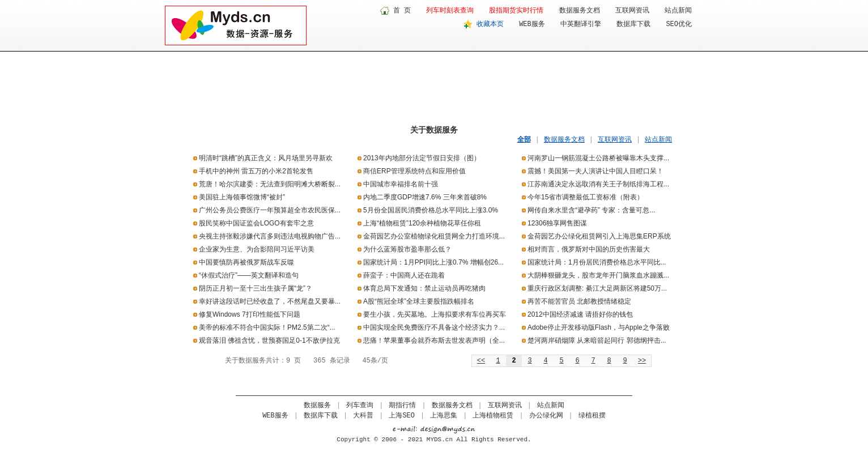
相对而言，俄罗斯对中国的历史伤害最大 (589, 249)
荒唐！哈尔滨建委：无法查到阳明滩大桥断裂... (270, 184)
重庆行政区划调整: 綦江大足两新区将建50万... (597, 288)
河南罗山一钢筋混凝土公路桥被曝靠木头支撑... (598, 158)
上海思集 (444, 416)
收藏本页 (490, 24)
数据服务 (317, 406)
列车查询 (360, 406)
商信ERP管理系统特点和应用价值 (414, 171)
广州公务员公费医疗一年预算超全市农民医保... (270, 210)
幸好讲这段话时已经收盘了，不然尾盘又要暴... (270, 301)
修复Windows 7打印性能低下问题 (250, 314)
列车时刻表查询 (450, 11)
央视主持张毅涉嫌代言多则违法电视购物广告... (270, 236)
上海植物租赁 (493, 416)
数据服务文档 (580, 11)
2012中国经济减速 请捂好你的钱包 (580, 314)
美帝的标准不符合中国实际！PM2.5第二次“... (267, 327)
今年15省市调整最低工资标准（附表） (586, 197)
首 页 (402, 11)
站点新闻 (678, 11)
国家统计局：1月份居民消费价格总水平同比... (597, 262)
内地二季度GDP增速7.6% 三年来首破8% (425, 197)
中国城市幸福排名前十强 (401, 184)
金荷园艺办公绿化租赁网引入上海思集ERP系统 (599, 236)
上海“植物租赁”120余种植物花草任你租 (422, 223)
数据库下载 (633, 24)
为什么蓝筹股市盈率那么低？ (407, 249)
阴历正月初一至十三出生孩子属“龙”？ (256, 288)
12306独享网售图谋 (557, 223)
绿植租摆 (592, 416)
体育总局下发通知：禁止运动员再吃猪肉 (424, 288)
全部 (524, 139)
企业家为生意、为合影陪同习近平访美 (257, 249)
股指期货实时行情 (516, 11)
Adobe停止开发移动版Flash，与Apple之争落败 (599, 327)
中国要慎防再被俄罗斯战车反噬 (246, 262)
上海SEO (402, 416)
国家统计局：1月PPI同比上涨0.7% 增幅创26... (433, 262)
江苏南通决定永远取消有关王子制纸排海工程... (598, 184)
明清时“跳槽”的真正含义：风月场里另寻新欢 (266, 158)
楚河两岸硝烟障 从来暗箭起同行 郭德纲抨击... (597, 340)
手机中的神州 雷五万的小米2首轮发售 (256, 171)
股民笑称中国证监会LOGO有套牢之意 (256, 223)
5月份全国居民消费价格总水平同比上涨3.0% (431, 210)
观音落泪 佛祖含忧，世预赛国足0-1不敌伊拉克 (269, 340)
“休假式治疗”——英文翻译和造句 (249, 275)
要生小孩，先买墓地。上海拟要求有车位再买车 (435, 314)
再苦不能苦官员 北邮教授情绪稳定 (579, 301)
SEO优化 (679, 24)
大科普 (363, 416)
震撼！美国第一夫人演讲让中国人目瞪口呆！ (595, 171)
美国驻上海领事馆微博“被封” (242, 197)
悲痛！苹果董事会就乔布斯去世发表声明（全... (434, 340)
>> (642, 361)
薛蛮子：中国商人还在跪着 (404, 275)
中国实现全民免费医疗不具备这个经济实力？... (434, 327)
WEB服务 (532, 24)
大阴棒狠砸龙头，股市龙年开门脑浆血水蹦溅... (598, 275)
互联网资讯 (632, 11)
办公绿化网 (546, 416)
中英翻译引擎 (581, 24)
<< (481, 361)
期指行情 (402, 406)
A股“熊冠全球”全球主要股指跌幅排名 (419, 301)
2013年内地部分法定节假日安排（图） (422, 158)
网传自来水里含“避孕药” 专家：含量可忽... (591, 210)
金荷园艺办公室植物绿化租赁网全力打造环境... (434, 236)
